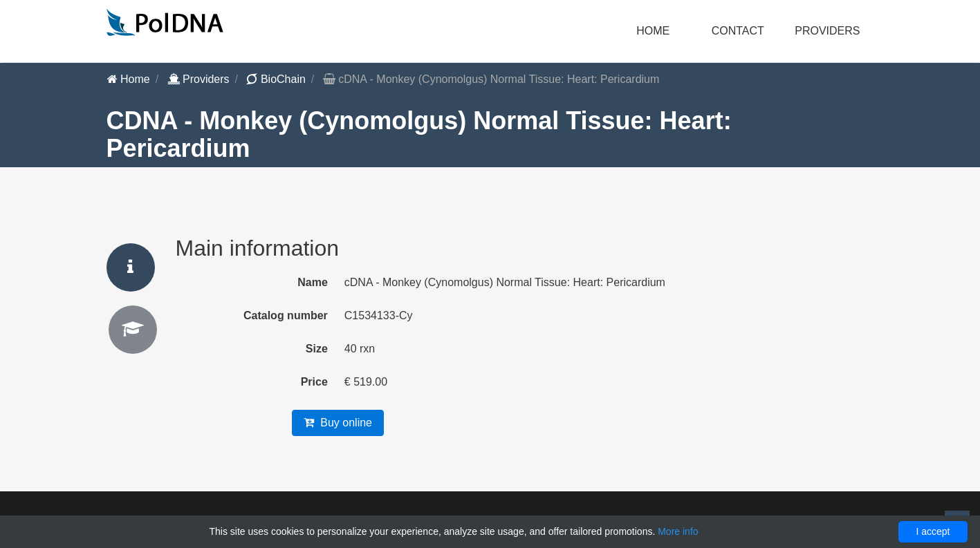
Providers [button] (827, 31)
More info (678, 531)
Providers (198, 79)
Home (653, 31)
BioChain (276, 79)
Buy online (338, 423)
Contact (738, 31)
